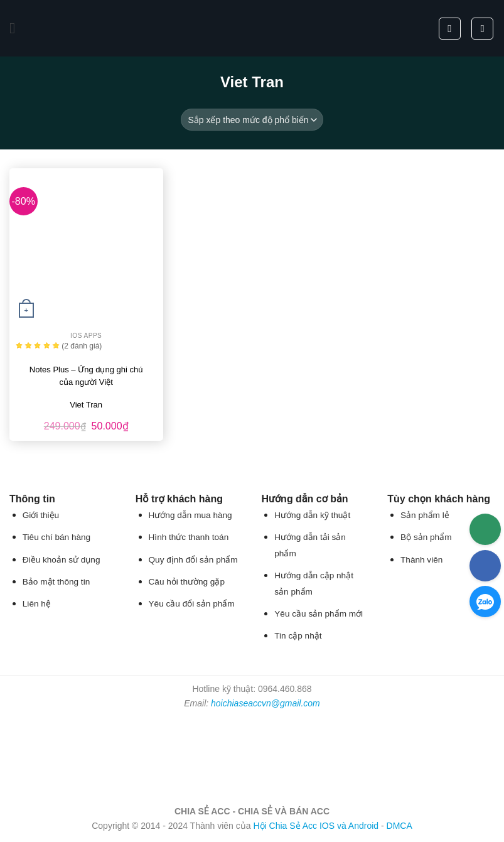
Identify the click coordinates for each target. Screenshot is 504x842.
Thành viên (421, 560)
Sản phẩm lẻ (425, 515)
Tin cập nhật (298, 636)
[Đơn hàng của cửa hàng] (252, 120)
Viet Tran (86, 405)
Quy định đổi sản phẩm (193, 560)
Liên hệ (37, 604)
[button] (17, 28)
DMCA (399, 826)
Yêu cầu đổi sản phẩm (192, 604)
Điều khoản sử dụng (62, 560)
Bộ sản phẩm (426, 537)
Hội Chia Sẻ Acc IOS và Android (316, 826)
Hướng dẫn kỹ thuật (312, 515)
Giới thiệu (41, 515)
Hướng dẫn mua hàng (190, 515)
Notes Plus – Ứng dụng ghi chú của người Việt (86, 376)
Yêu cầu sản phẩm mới (319, 614)
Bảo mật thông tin (56, 582)
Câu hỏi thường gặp (187, 582)
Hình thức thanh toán (189, 537)
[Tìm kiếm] (450, 29)
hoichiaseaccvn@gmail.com (265, 703)
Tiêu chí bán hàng (56, 537)
